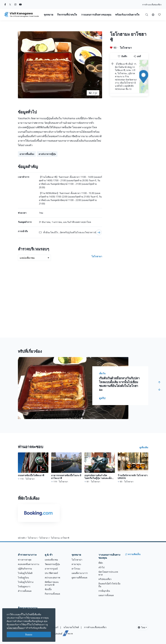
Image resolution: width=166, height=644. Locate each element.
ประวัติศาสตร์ (51, 573)
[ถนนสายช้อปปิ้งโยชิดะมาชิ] (33, 466)
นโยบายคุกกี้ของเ (15, 628)
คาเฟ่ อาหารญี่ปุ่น (47, 154)
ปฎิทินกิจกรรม (25, 569)
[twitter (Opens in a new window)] (10, 4)
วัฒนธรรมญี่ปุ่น (52, 564)
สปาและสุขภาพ (52, 578)
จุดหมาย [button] (49, 15)
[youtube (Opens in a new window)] (20, 4)
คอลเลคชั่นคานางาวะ (29, 564)
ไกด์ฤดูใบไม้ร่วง (26, 582)
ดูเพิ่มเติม (144, 447)
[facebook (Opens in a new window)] (5, 4)
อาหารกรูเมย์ (51, 569)
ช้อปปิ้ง (48, 589)
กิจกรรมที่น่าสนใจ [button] (67, 15)
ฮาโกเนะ (76, 569)
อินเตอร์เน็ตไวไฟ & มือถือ (109, 585)
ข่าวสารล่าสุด (25, 560)
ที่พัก (101, 563)
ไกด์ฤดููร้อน (23, 578)
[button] (153, 15)
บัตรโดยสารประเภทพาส (108, 573)
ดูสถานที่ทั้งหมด (79, 578)
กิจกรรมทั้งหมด (52, 594)
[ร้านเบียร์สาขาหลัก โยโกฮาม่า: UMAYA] (133, 468)
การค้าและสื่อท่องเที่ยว (152, 5)
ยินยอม (29, 635)
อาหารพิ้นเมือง (27, 154)
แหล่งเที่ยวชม (51, 560)
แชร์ (137, 56)
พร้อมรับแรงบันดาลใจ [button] (127, 15)
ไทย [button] (142, 627)
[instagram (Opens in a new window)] (15, 4)
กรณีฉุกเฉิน (104, 591)
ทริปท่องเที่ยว (105, 579)
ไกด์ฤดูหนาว (24, 586)
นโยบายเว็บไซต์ (71, 627)
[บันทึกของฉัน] (159, 15)
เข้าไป (101, 567)
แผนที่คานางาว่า (80, 573)
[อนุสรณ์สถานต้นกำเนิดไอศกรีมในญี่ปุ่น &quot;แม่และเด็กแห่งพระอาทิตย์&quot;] (100, 468)
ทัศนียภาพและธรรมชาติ (52, 583)
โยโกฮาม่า (77, 560)
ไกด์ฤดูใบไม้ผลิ (25, 573)
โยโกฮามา (126, 48)
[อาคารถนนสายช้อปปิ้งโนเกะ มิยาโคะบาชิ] (66, 468)
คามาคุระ (76, 564)
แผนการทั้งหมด (106, 595)
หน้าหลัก (22, 538)
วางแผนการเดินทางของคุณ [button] (96, 15)
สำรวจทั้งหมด (25, 591)
